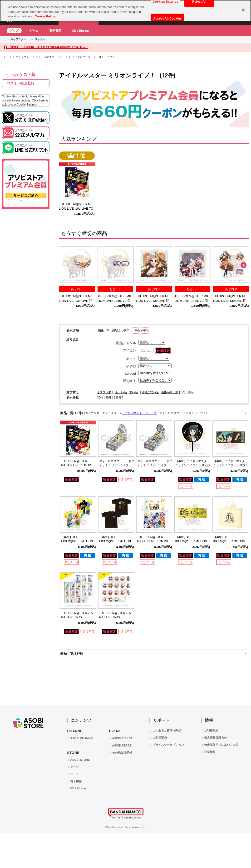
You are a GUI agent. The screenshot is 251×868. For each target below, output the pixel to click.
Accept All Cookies (167, 18)
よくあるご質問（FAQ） (168, 731)
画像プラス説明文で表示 (114, 331)
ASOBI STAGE (122, 746)
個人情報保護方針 (216, 738)
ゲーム (34, 31)
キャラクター (18, 39)
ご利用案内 (160, 738)
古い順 (133, 392)
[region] (125, 11)
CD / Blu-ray (81, 31)
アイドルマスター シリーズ (52, 57)
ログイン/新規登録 (21, 83)
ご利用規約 (211, 731)
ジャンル (40, 39)
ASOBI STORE (80, 760)
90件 (108, 398)
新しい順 (121, 392)
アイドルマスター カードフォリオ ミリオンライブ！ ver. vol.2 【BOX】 (155, 465)
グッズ (14, 31)
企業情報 (210, 752)
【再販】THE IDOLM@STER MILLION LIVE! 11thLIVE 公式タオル (193, 541)
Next (243, 265)
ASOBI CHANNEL (82, 738)
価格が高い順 (170, 392)
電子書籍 (55, 31)
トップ (7, 57)
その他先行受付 (122, 753)
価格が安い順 (150, 392)
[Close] (243, 10)
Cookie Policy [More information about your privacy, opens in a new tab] (45, 16)
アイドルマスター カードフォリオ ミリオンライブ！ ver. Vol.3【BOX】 (117, 465)
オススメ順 (104, 392)
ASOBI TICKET (122, 738)
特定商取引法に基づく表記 (221, 745)
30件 (100, 398)
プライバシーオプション (168, 745)
